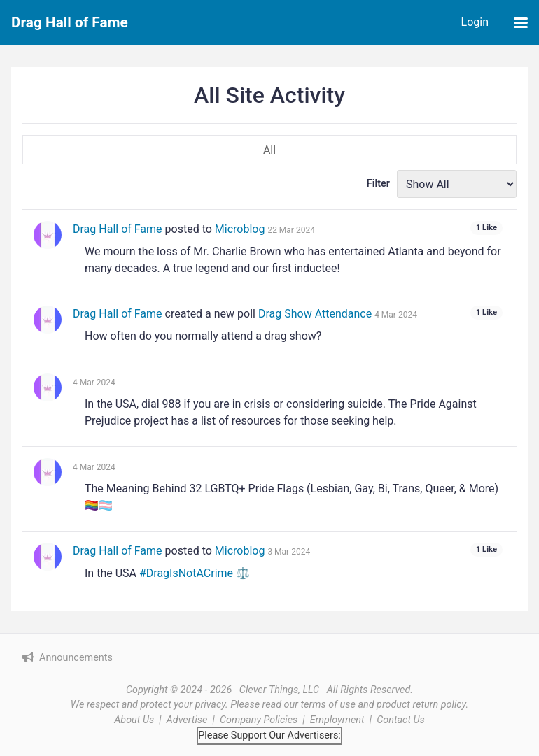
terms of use (328, 705)
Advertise (187, 720)
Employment (337, 720)
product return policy (421, 705)
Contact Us (401, 720)
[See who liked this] (486, 229)
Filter (378, 184)
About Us (134, 720)
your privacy (199, 705)
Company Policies (259, 720)
